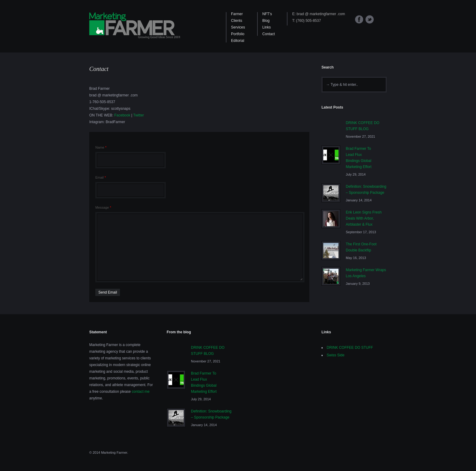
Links (267, 27)
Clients (237, 21)
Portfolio (238, 34)
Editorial (238, 41)
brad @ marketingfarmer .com (321, 14)
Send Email (108, 292)
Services (238, 27)
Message (103, 207)
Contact (269, 34)
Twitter (370, 19)
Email (101, 177)
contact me (141, 392)
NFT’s (267, 14)
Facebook (359, 19)
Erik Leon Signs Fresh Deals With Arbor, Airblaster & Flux (364, 218)
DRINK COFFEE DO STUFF (350, 348)
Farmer (237, 14)
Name (101, 147)
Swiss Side (336, 355)
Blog (266, 21)
